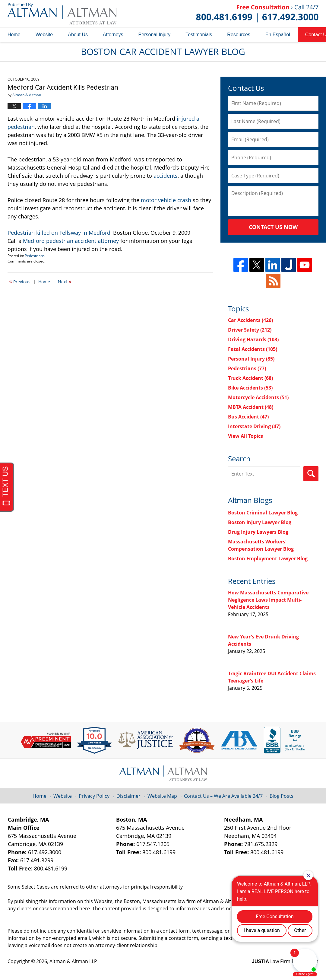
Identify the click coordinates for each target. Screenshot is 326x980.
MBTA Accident (251, 407)
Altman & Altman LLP (73, 961)
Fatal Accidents (253, 349)
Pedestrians (35, 256)
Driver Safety (250, 330)
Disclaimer (128, 796)
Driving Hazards (253, 339)
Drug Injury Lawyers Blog (258, 532)
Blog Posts (282, 796)
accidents (166, 176)
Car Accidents (250, 320)
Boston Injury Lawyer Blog (260, 522)
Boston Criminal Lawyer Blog (263, 513)
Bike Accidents (250, 388)
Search (311, 474)
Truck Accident (250, 378)
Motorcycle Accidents (258, 397)
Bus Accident (248, 417)
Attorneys (113, 35)
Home (14, 35)
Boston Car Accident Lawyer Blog (62, 14)
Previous (20, 281)
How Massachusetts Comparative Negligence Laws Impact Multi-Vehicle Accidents (268, 600)
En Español (278, 35)
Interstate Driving (254, 426)
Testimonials (199, 35)
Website (44, 35)
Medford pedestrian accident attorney (71, 241)
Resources (239, 35)
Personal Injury (155, 35)
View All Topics (245, 436)
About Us (78, 35)
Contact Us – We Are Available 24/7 (223, 796)
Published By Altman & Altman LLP (257, 14)
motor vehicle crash (166, 200)
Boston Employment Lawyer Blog (268, 558)
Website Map (162, 796)
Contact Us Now (273, 227)
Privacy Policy (94, 796)
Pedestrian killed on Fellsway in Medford (59, 233)
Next (65, 281)
